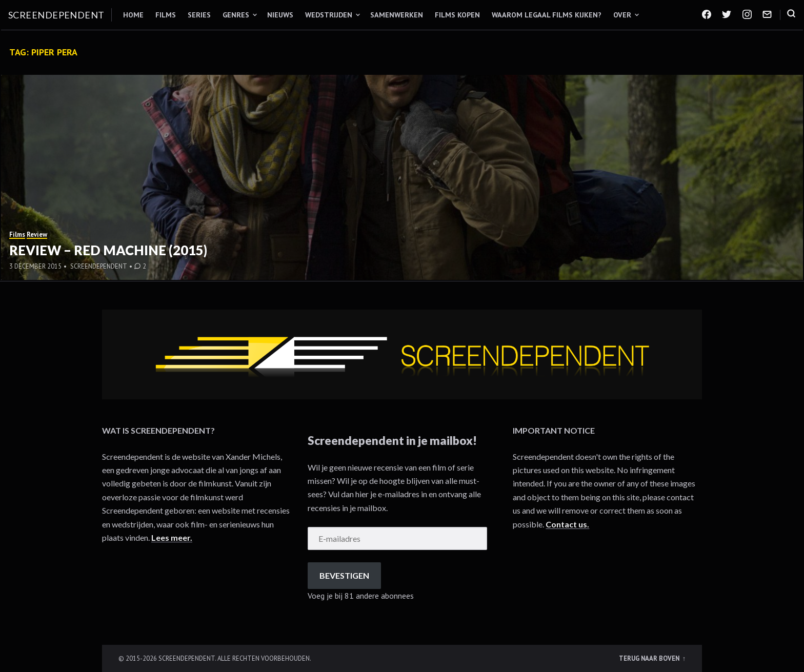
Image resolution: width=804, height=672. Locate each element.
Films (166, 15)
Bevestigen (344, 575)
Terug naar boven (650, 658)
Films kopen (457, 15)
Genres (236, 15)
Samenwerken (397, 15)
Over (622, 15)
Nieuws (280, 15)
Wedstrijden (329, 15)
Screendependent (56, 15)
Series (199, 15)
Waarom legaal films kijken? (547, 15)
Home (133, 15)
